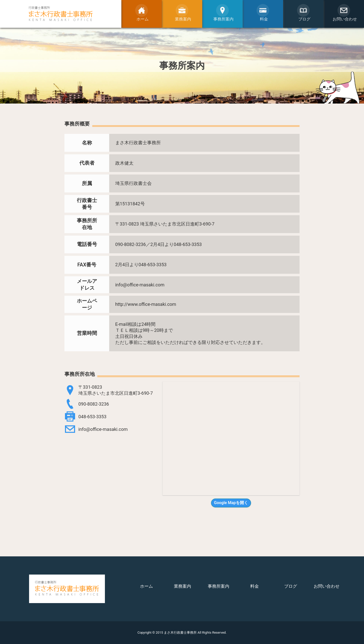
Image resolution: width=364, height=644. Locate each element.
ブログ (291, 586)
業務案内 (183, 586)
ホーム (146, 586)
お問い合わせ (327, 586)
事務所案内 (219, 586)
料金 (255, 586)
